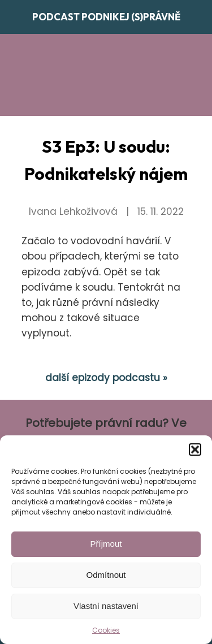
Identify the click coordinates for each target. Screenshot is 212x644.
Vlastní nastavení (106, 606)
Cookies (106, 630)
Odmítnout (106, 575)
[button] (195, 449)
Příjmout (106, 544)
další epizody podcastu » (106, 378)
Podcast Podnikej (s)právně (106, 17)
